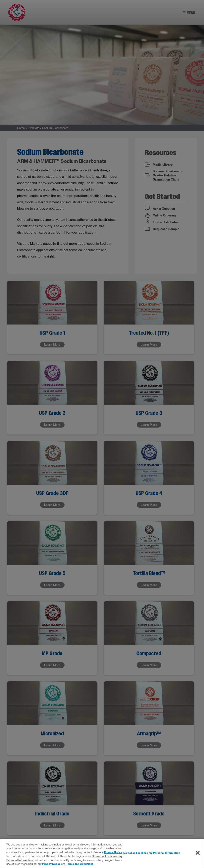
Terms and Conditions (80, 864)
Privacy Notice (113, 852)
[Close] (198, 853)
